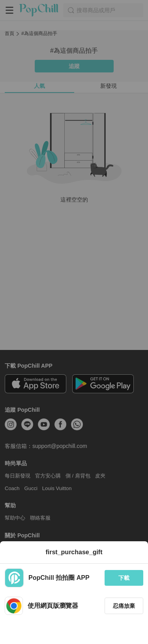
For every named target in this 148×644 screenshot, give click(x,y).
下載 (124, 578)
